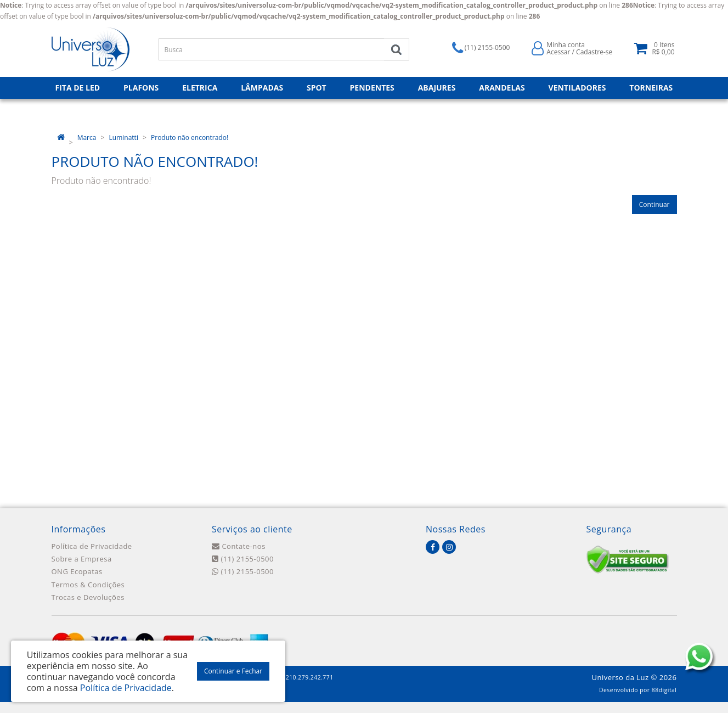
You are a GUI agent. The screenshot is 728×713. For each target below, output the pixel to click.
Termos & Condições (88, 585)
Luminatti (124, 137)
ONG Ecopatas (77, 571)
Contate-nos (239, 546)
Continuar (654, 204)
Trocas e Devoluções (88, 597)
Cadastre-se (594, 52)
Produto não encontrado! (190, 137)
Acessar (558, 52)
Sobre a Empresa (82, 559)
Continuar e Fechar (233, 671)
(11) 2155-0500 (243, 559)
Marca (87, 137)
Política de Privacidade (92, 546)
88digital (664, 690)
